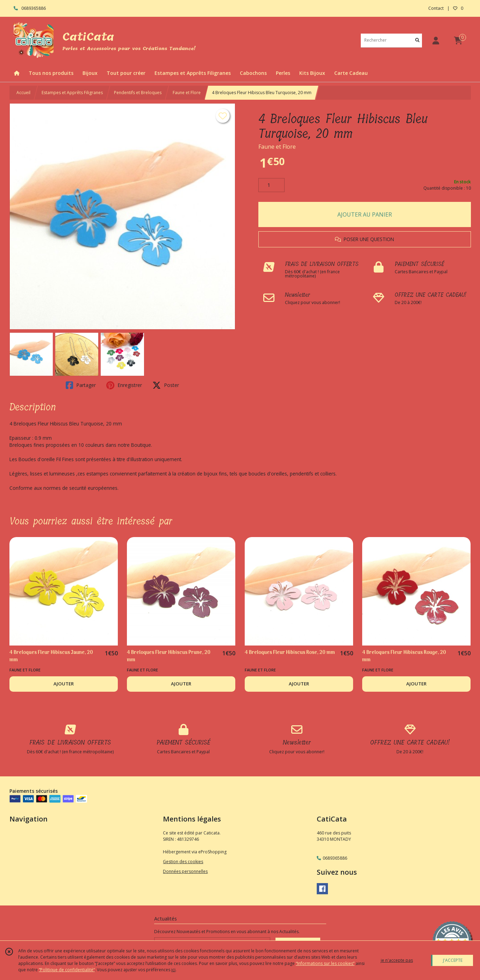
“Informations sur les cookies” (325, 963)
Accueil (23, 93)
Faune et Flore (187, 93)
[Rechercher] (417, 40)
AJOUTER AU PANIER (365, 214)
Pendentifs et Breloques (138, 93)
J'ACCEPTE (453, 960)
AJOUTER (64, 684)
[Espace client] (436, 40)
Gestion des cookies (183, 862)
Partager (81, 385)
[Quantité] (271, 185)
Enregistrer (124, 385)
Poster (166, 385)
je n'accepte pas (397, 960)
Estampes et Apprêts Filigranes (72, 93)
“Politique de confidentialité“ (67, 970)
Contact (436, 8)
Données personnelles (185, 871)
